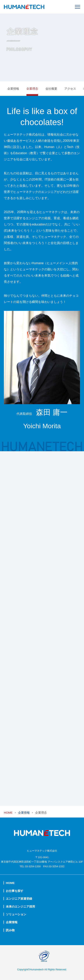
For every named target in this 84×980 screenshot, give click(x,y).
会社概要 (51, 89)
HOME (8, 813)
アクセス (70, 89)
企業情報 (13, 89)
